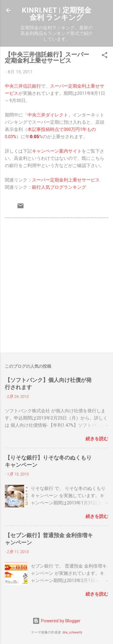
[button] (105, 56)
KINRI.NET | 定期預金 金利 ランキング (56, 14)
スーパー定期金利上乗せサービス (66, 180)
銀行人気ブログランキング (59, 187)
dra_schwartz (72, 632)
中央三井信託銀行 (23, 86)
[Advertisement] (56, 286)
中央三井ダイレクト (48, 115)
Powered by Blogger (56, 621)
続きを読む (97, 439)
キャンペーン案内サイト (57, 151)
